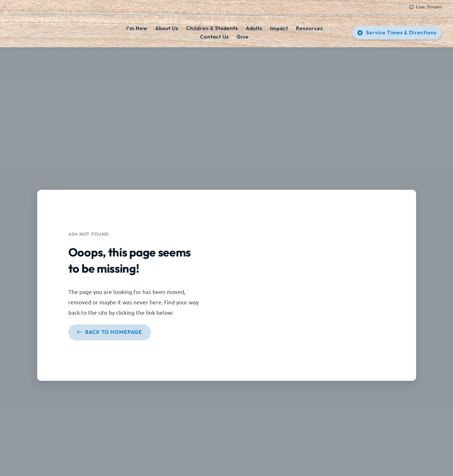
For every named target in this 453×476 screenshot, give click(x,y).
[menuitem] (137, 28)
